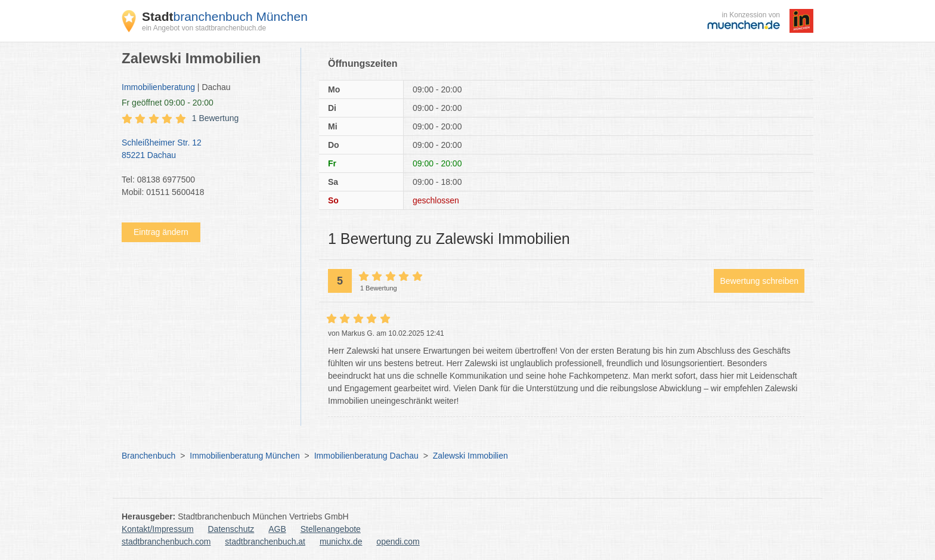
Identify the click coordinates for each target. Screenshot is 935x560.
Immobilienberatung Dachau (366, 456)
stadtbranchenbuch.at (265, 542)
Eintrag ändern (161, 232)
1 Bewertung (216, 118)
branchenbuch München (225, 16)
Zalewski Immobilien (470, 456)
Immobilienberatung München (244, 456)
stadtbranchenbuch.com (166, 542)
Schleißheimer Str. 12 (205, 150)
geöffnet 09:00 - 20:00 (168, 103)
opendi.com (398, 542)
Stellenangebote (331, 529)
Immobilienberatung (158, 87)
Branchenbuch (148, 456)
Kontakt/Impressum (158, 529)
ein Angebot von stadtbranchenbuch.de (204, 28)
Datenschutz (231, 529)
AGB (277, 529)
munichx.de (341, 542)
